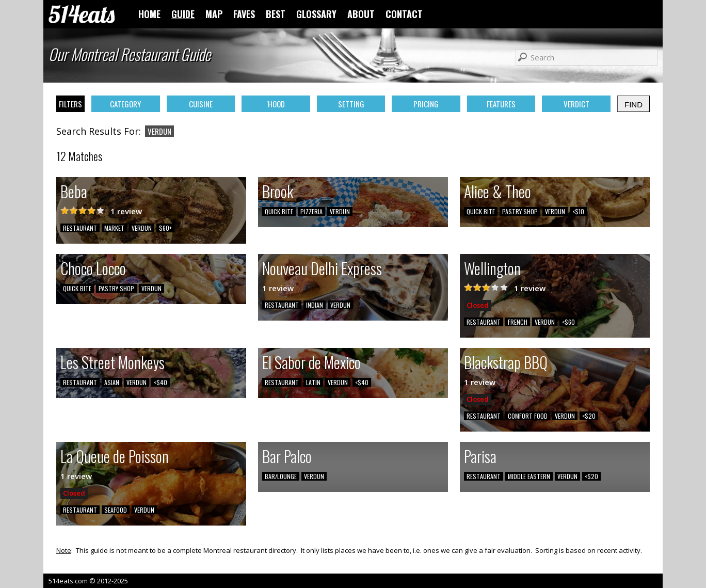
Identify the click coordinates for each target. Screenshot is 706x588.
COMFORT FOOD (528, 416)
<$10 (578, 211)
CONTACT (404, 14)
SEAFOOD (116, 510)
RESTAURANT (80, 228)
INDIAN (315, 305)
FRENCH (518, 322)
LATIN (313, 382)
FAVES (244, 14)
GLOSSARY (316, 14)
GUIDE (183, 14)
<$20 (589, 416)
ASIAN (112, 382)
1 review (126, 211)
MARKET (114, 228)
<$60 (568, 322)
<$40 (161, 382)
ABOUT (361, 14)
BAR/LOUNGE (281, 476)
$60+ (165, 228)
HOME (149, 14)
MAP (214, 14)
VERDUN (142, 228)
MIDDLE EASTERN (529, 476)
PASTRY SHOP (520, 211)
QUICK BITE (279, 211)
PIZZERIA (311, 211)
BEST (276, 14)
